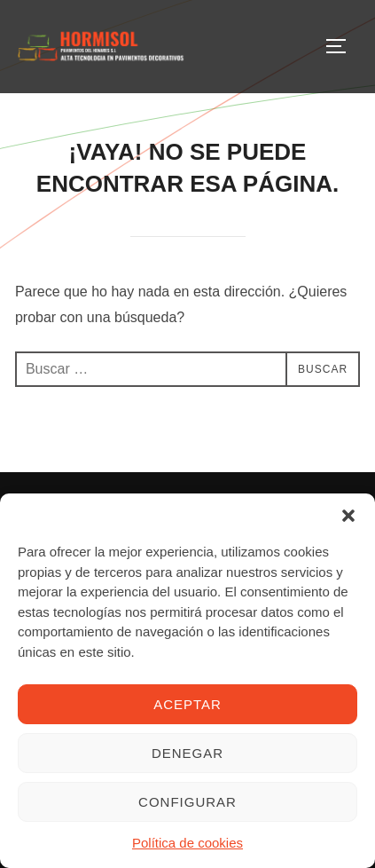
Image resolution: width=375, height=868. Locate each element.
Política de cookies (187, 843)
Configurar (187, 802)
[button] (348, 516)
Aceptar (187, 704)
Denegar (187, 753)
